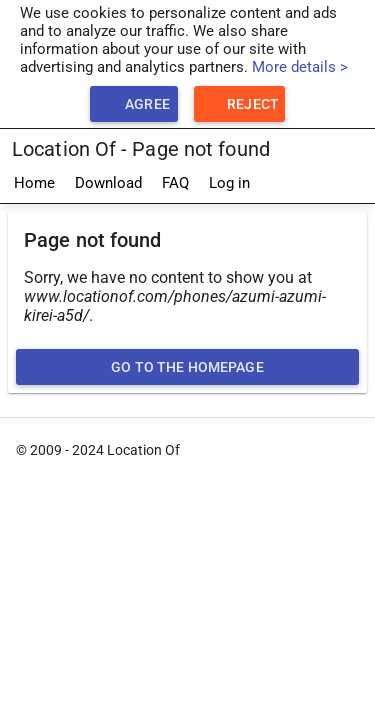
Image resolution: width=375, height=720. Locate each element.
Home (34, 183)
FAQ (175, 183)
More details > (300, 67)
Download (108, 183)
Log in (229, 183)
